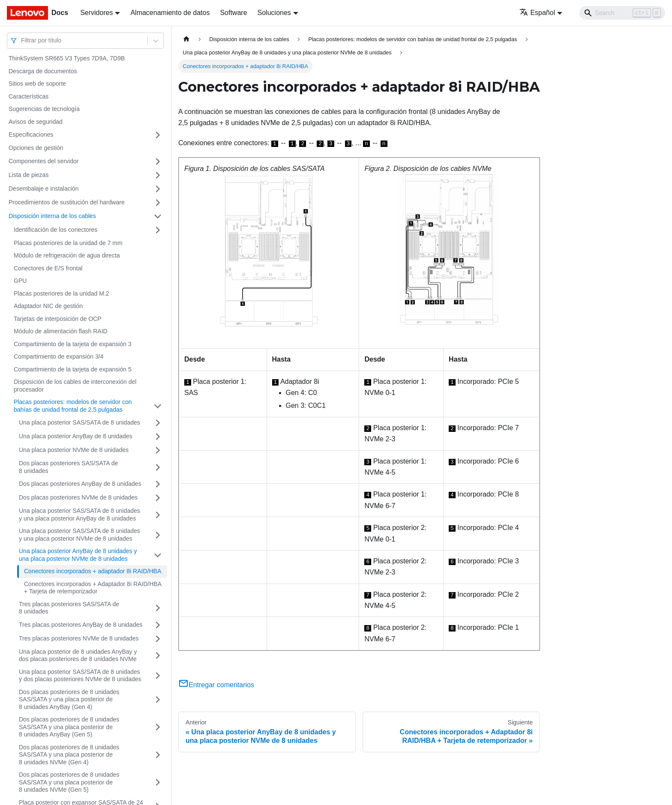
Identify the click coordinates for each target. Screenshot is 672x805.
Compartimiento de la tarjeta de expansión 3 (73, 344)
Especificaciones (31, 135)
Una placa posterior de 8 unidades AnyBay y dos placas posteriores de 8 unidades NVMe (78, 655)
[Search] (622, 13)
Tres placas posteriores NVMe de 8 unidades (79, 638)
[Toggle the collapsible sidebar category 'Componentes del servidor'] (158, 162)
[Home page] (186, 39)
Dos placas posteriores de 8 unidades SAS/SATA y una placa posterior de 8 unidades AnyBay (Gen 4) (69, 699)
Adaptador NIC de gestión (48, 306)
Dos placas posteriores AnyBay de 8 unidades (80, 484)
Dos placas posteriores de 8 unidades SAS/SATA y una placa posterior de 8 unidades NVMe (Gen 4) (69, 755)
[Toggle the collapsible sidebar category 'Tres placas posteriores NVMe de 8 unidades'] (158, 639)
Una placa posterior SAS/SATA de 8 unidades (79, 422)
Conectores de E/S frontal (48, 268)
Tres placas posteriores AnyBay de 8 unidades (81, 625)
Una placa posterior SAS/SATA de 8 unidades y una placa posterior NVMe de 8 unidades (79, 535)
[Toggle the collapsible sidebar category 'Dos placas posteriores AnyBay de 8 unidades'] (158, 484)
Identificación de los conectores (55, 230)
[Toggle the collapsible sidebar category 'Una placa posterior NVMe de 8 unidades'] (158, 450)
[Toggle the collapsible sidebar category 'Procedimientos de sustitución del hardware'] (158, 203)
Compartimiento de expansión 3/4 (58, 356)
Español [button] (537, 13)
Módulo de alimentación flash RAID (61, 331)
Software (233, 13)
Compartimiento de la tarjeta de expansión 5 (73, 369)
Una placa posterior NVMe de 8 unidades (74, 450)
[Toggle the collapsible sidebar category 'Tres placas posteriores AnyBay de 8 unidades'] (158, 625)
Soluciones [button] (274, 13)
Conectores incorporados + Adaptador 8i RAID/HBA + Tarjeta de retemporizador (93, 588)
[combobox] (22, 40)
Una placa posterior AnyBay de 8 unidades (76, 436)
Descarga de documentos (43, 71)
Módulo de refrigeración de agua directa (67, 255)
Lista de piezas (28, 175)
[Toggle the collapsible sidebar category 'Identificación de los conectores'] (158, 230)
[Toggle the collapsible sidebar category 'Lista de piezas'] (158, 175)
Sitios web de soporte (37, 84)
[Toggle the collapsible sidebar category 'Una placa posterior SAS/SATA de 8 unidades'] (158, 423)
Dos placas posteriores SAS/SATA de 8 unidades (68, 467)
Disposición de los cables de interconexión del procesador (75, 386)
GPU (20, 281)
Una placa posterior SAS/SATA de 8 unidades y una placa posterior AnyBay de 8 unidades (79, 515)
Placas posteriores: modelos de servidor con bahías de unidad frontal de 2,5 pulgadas (73, 406)
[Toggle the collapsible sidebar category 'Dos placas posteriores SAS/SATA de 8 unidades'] (158, 467)
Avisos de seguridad (36, 122)
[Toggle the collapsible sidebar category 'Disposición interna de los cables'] (158, 216)
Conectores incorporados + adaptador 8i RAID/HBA (93, 571)
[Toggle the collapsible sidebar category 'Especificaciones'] (158, 135)
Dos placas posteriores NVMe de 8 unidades (78, 497)
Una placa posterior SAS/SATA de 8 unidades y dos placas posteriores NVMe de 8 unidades (80, 676)
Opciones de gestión (36, 148)
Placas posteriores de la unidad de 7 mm (68, 243)
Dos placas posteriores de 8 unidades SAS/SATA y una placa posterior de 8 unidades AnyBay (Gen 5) (69, 727)
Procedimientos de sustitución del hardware (67, 202)
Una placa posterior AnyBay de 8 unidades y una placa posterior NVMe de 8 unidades (78, 555)
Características (28, 96)
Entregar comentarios (216, 685)
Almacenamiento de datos (170, 13)
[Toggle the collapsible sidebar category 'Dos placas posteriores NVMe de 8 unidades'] (158, 498)
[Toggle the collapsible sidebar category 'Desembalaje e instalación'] (158, 189)
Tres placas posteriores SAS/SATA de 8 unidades (69, 608)
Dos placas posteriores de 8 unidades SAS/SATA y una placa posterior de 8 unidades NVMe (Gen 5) (69, 782)
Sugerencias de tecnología (44, 109)
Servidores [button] (96, 13)
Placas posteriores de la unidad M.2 (61, 293)
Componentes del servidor (43, 161)
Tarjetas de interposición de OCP (58, 319)
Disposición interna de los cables (52, 216)
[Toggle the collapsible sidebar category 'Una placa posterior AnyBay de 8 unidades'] (158, 437)
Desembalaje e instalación (43, 189)
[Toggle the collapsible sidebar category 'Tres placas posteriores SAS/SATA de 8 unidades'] (158, 608)
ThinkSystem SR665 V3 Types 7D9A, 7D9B (67, 58)
